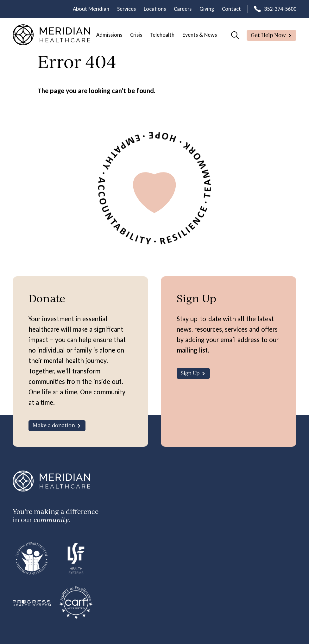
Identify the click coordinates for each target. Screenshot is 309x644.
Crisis (136, 35)
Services (126, 9)
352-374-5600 (280, 9)
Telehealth (162, 35)
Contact (231, 9)
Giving (207, 9)
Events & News (200, 35)
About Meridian (91, 9)
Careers (183, 9)
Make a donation (54, 425)
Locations (155, 9)
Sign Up (190, 373)
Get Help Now (268, 35)
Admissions (109, 35)
